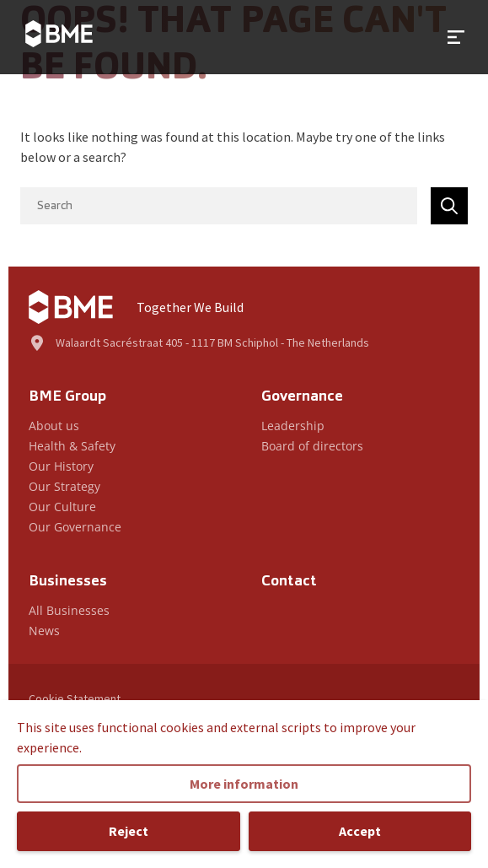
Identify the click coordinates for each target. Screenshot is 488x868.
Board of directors (312, 446)
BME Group (67, 397)
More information (244, 784)
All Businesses (69, 610)
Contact (289, 582)
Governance (302, 397)
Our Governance (75, 527)
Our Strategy (64, 486)
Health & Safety (72, 446)
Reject (129, 831)
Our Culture (62, 507)
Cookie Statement (75, 698)
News (44, 631)
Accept (360, 831)
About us (54, 426)
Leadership (293, 426)
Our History (61, 466)
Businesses (68, 582)
